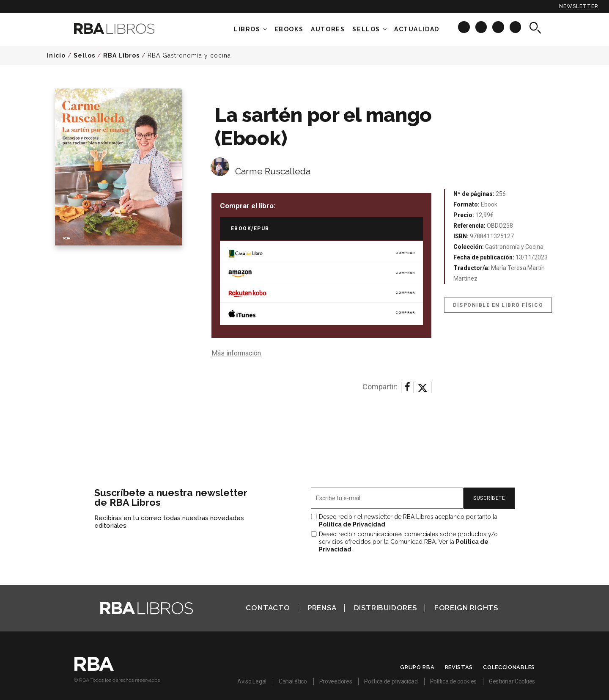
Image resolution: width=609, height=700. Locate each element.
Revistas (459, 667)
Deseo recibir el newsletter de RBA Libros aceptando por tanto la (408, 521)
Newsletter (579, 6)
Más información (236, 353)
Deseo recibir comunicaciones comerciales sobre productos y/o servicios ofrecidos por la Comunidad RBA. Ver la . (408, 542)
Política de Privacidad (352, 524)
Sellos (366, 29)
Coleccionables (509, 667)
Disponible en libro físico (498, 305)
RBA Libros (121, 55)
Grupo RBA (417, 667)
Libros (247, 29)
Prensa (322, 608)
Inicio (56, 55)
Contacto (268, 608)
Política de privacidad (391, 681)
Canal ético (293, 681)
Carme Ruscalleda (273, 171)
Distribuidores (385, 608)
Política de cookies (453, 681)
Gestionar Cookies (512, 681)
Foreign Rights (466, 608)
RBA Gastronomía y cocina (189, 55)
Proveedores (336, 681)
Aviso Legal (252, 681)
